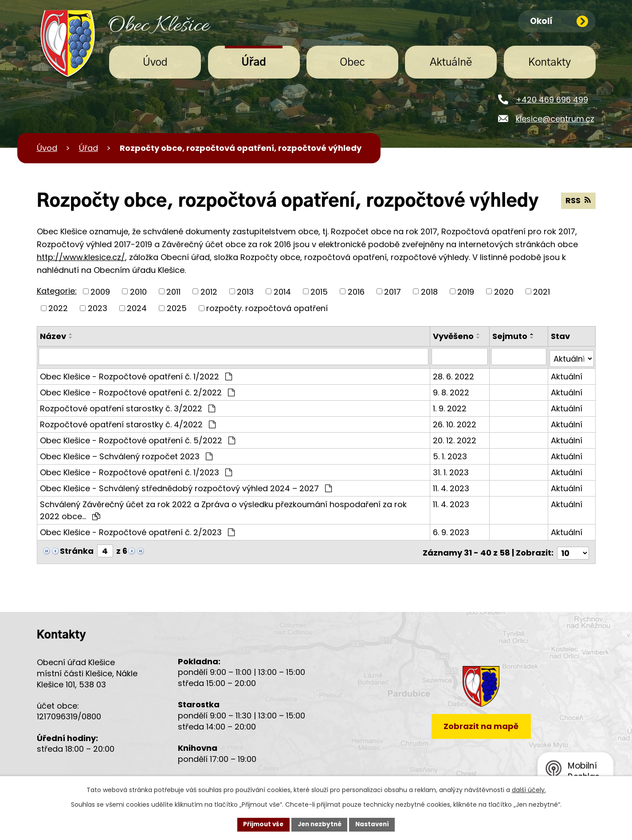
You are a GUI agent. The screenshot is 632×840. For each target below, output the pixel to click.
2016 (356, 291)
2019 (466, 291)
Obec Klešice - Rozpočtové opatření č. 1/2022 (136, 374)
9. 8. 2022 (452, 390)
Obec (352, 63)
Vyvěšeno (454, 336)
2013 (245, 291)
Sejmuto (510, 336)
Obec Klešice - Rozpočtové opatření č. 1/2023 (136, 470)
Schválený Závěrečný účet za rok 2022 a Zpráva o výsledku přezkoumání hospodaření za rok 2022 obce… (223, 508)
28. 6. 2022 (454, 374)
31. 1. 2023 (452, 470)
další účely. (529, 789)
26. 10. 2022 (455, 422)
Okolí (559, 22)
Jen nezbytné (320, 824)
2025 (177, 308)
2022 (58, 308)
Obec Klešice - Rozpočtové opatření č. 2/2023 (137, 530)
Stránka (77, 549)
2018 (429, 291)
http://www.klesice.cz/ (81, 257)
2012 (209, 291)
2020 (504, 291)
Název (53, 336)
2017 (393, 291)
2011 (173, 291)
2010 (138, 291)
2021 (542, 291)
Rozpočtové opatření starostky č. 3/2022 (128, 406)
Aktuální (567, 374)
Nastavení (375, 824)
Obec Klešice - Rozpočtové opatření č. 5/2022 (137, 438)
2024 (137, 308)
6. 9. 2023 (452, 530)
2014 (282, 291)
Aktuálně (451, 63)
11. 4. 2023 (452, 486)
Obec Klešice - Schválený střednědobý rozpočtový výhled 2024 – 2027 (186, 486)
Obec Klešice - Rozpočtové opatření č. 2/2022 (137, 390)
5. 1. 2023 (451, 454)
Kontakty (550, 63)
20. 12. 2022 (455, 438)
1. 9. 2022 (451, 406)
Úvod (155, 63)
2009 (100, 291)
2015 (319, 291)
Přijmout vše (261, 824)
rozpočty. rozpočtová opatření (267, 308)
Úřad (254, 63)
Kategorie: (57, 291)
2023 (98, 308)
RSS (578, 201)
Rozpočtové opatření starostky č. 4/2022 (128, 422)
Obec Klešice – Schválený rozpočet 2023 (126, 454)
